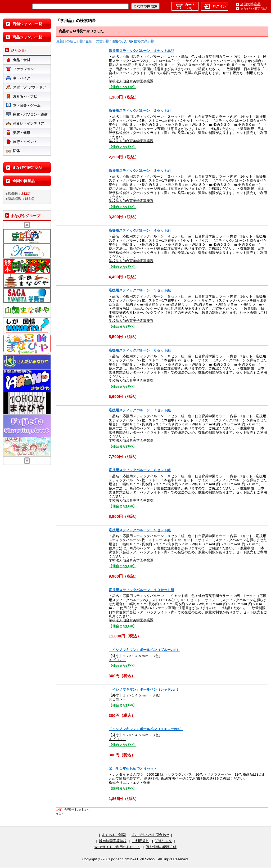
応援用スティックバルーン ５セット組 (140, 290)
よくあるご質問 (114, 835)
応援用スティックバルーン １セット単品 (141, 51)
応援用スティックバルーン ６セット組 (140, 350)
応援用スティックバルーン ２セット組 (140, 111)
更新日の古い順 (98, 41)
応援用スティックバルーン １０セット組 (141, 590)
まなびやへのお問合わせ (150, 835)
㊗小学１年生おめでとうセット (133, 769)
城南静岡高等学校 (113, 841)
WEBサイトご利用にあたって (117, 847)
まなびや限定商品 (254, 9)
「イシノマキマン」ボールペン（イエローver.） (146, 729)
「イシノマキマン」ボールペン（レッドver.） (144, 689)
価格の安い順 (122, 41)
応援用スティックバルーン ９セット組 (140, 530)
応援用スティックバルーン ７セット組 (140, 410)
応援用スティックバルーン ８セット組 (140, 470)
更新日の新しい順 (70, 41)
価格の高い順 (144, 41)
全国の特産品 (250, 4)
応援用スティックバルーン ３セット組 (140, 171)
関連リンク (163, 841)
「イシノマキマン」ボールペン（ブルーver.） (144, 650)
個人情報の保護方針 (161, 847)
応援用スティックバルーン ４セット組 (140, 230)
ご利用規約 (141, 841)
